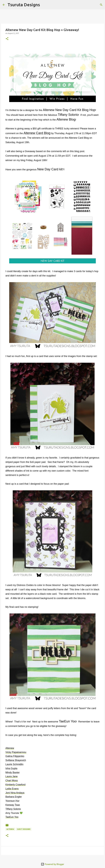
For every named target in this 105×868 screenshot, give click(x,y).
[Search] (44, 5)
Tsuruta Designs (24, 5)
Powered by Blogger (52, 864)
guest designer (24, 829)
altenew (10, 829)
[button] (7, 39)
